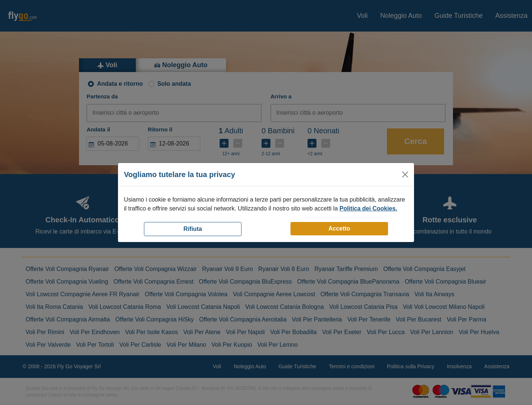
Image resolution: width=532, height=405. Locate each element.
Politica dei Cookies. (368, 208)
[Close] (405, 174)
